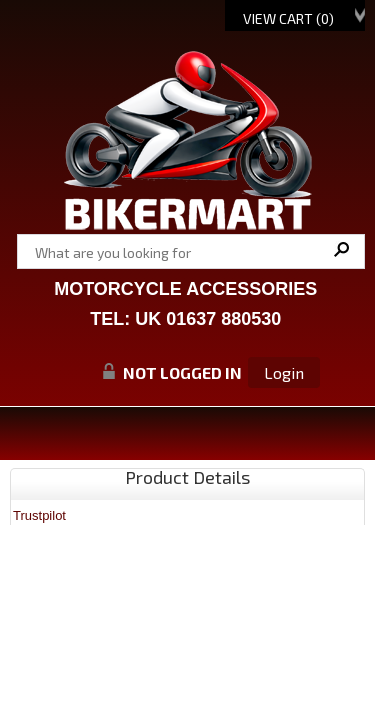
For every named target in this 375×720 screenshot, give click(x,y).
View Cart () (288, 18)
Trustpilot (39, 515)
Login (284, 372)
